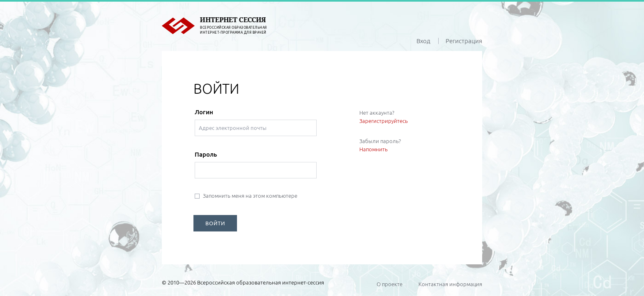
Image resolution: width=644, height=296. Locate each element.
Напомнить (374, 149)
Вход (423, 41)
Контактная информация (450, 284)
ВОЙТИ (215, 223)
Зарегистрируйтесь (384, 121)
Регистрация (464, 41)
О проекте (390, 284)
